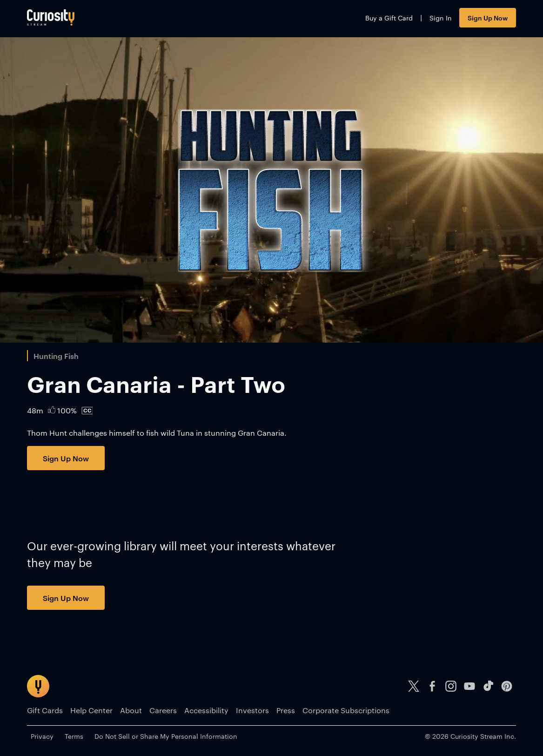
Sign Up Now (488, 17)
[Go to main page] (51, 17)
